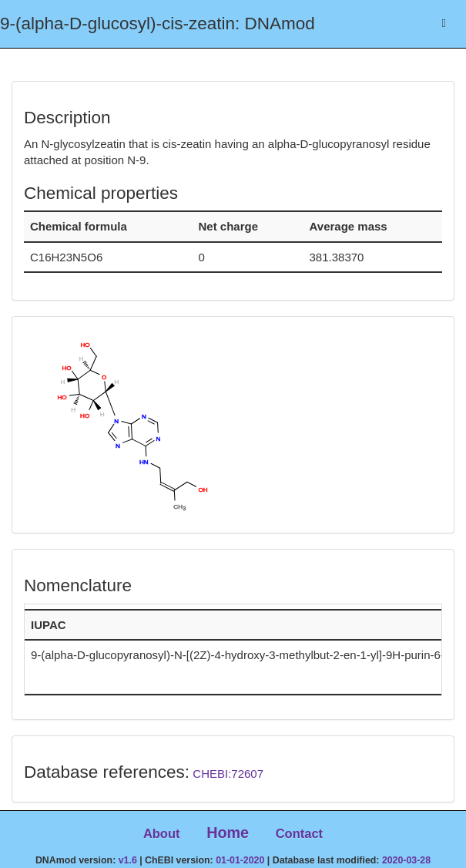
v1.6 (128, 860)
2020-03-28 (406, 860)
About (162, 833)
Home (228, 833)
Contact (299, 833)
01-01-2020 (240, 860)
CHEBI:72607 (228, 774)
